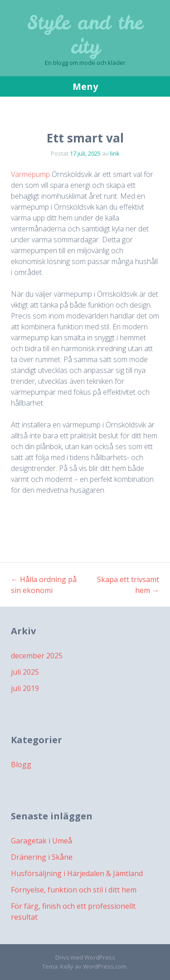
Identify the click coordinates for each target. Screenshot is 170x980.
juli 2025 (25, 672)
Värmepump (30, 174)
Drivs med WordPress (85, 957)
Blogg (21, 764)
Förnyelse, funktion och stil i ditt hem (74, 890)
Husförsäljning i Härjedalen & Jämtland (77, 873)
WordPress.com (105, 966)
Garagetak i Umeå (41, 841)
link (115, 153)
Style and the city (85, 35)
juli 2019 (25, 688)
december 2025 (37, 656)
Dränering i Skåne (42, 857)
